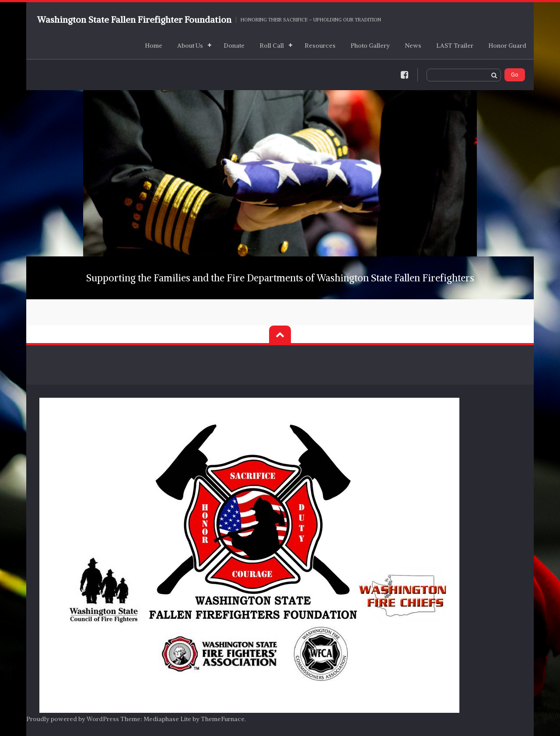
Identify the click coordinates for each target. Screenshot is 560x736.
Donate (234, 46)
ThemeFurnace (223, 719)
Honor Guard (507, 46)
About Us (190, 46)
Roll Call (272, 46)
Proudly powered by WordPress (73, 719)
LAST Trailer (455, 46)
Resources (320, 46)
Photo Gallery (370, 46)
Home (154, 46)
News (413, 46)
